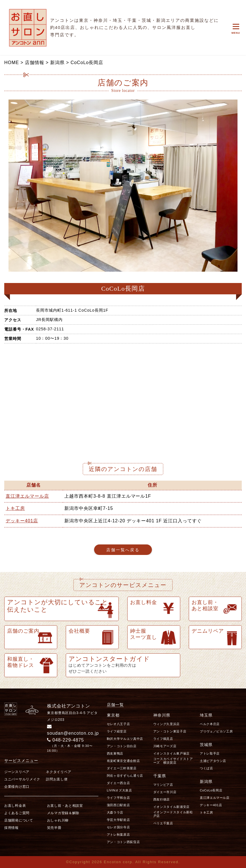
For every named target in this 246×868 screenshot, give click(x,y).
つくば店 (206, 768)
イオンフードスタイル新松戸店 (173, 814)
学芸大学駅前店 (118, 820)
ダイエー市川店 (165, 792)
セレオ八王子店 (118, 724)
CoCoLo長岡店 (211, 790)
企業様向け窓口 (17, 787)
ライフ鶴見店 (163, 739)
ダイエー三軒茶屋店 (122, 768)
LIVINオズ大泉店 (119, 790)
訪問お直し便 (57, 779)
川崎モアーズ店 (165, 746)
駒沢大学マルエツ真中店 (125, 739)
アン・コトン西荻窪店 (123, 842)
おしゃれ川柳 (58, 820)
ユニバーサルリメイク (22, 779)
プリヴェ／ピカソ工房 (216, 731)
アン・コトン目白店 (122, 746)
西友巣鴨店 (115, 753)
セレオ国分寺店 (118, 827)
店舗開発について (19, 820)
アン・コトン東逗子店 (170, 731)
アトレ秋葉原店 (118, 835)
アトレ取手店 (210, 753)
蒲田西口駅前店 (118, 805)
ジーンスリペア (17, 772)
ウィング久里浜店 (167, 724)
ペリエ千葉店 (163, 823)
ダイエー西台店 (118, 783)
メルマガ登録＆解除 (63, 813)
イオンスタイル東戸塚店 (171, 753)
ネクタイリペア (59, 772)
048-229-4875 (66, 740)
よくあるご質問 (17, 813)
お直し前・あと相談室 (65, 806)
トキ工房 (15, 508)
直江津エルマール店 (27, 496)
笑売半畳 (54, 828)
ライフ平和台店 (118, 798)
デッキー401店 (22, 521)
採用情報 (11, 828)
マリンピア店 (163, 785)
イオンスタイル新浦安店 (171, 807)
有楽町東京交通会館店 (123, 761)
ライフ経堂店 (117, 731)
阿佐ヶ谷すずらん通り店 (125, 776)
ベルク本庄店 (210, 724)
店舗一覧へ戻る (123, 550)
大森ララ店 (115, 812)
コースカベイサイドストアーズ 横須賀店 (173, 761)
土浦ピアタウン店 (213, 761)
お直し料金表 (15, 806)
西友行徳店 (162, 799)
